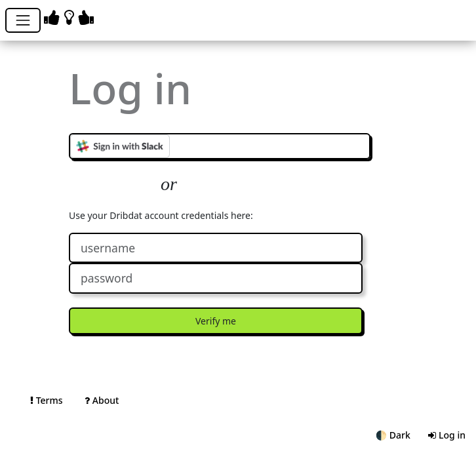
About (102, 400)
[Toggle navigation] (23, 20)
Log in (447, 435)
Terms (48, 400)
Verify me (216, 321)
